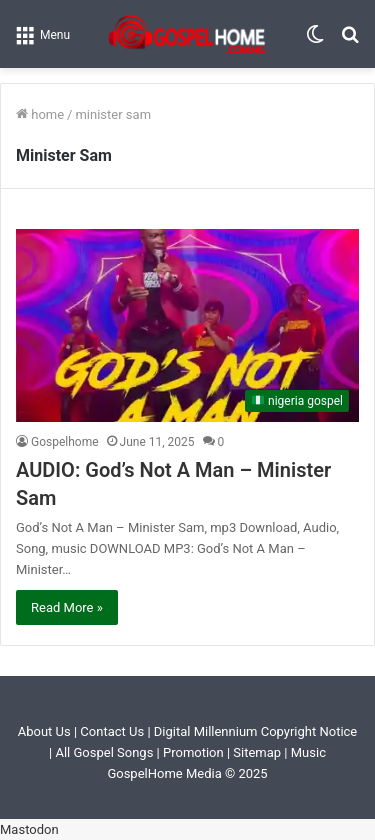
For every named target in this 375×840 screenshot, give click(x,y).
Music (308, 752)
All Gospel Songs (105, 752)
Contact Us (112, 731)
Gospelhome (65, 442)
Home (40, 114)
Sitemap (257, 752)
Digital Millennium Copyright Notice (255, 731)
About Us (44, 731)
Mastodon (29, 829)
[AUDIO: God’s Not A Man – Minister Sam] (187, 325)
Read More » (67, 607)
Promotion (193, 752)
